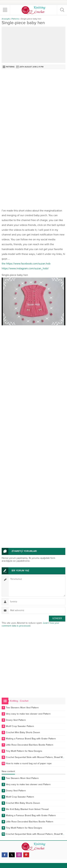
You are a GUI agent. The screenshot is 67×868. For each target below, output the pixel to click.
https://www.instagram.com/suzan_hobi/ (25, 268)
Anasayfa (6, 19)
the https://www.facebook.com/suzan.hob (26, 264)
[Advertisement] (33, 104)
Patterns (15, 19)
